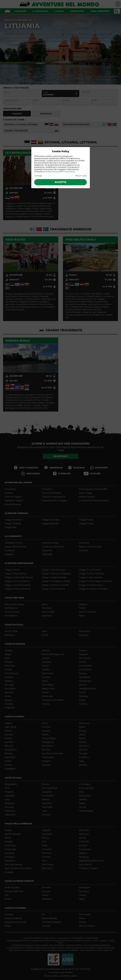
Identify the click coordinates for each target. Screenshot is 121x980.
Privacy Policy (69, 172)
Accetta (61, 182)
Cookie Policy (51, 172)
